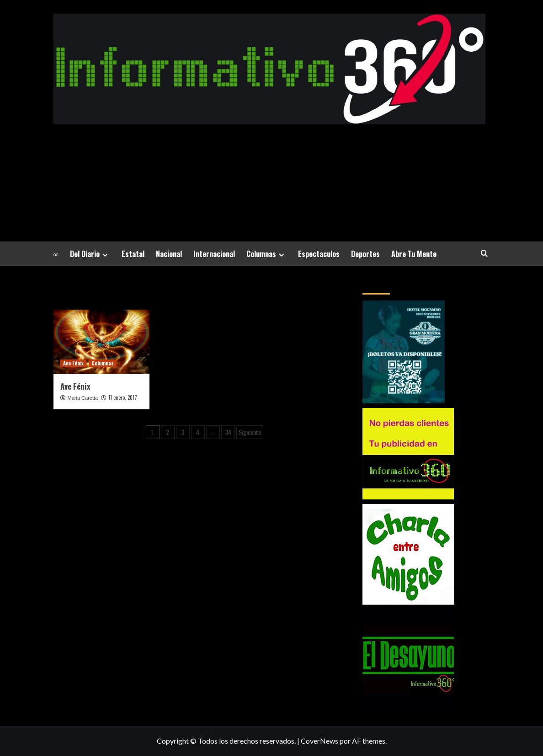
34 (228, 432)
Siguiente (250, 432)
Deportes (365, 254)
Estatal (133, 254)
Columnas (266, 254)
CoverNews (319, 741)
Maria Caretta (83, 398)
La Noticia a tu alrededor (269, 170)
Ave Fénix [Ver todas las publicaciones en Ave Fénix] (73, 363)
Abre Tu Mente (414, 254)
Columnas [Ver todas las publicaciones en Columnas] (103, 363)
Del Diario (90, 254)
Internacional (214, 254)
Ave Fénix (75, 386)
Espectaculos (319, 254)
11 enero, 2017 (123, 397)
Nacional (169, 254)
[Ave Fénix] (101, 342)
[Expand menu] (105, 255)
